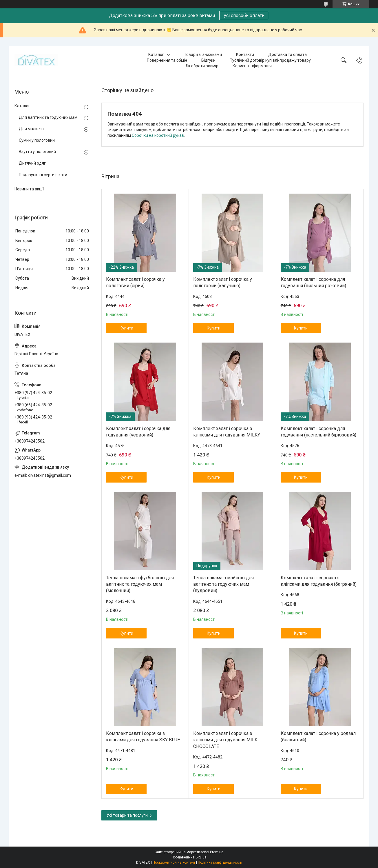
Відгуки (208, 60)
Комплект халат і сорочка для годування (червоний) (138, 432)
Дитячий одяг (32, 163)
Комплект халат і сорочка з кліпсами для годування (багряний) (319, 581)
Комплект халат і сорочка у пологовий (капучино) (223, 282)
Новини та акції (29, 189)
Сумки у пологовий (37, 140)
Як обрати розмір (202, 66)
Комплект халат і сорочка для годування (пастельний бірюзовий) (318, 432)
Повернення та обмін (167, 60)
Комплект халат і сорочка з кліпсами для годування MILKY (227, 432)
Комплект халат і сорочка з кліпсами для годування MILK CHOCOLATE (225, 740)
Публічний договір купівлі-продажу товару (270, 60)
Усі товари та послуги (127, 815)
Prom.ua (217, 852)
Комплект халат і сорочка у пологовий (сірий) (135, 282)
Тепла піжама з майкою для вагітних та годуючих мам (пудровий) (223, 584)
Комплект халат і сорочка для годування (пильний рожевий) (313, 282)
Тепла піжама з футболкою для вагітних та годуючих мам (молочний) (140, 584)
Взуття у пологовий (37, 152)
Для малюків (31, 129)
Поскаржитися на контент (174, 862)
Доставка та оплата (287, 54)
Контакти (245, 54)
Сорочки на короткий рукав (158, 135)
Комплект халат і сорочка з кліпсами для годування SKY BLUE (143, 737)
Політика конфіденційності (220, 862)
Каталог (156, 54)
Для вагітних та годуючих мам (48, 117)
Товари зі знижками (203, 54)
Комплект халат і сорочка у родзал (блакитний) (318, 737)
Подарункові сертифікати (43, 175)
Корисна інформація (252, 66)
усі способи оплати (244, 16)
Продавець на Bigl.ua (189, 857)
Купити (126, 328)
